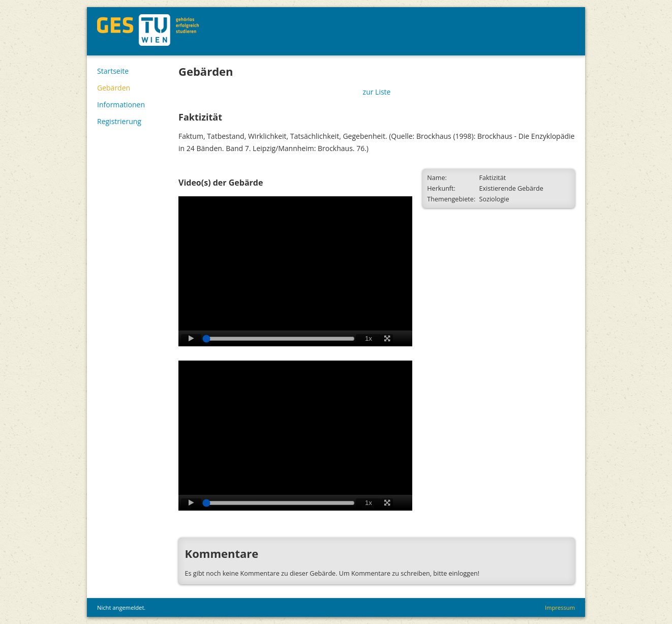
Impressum (560, 607)
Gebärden (114, 88)
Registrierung (119, 121)
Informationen (121, 105)
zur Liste (377, 92)
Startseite (113, 71)
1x (369, 338)
